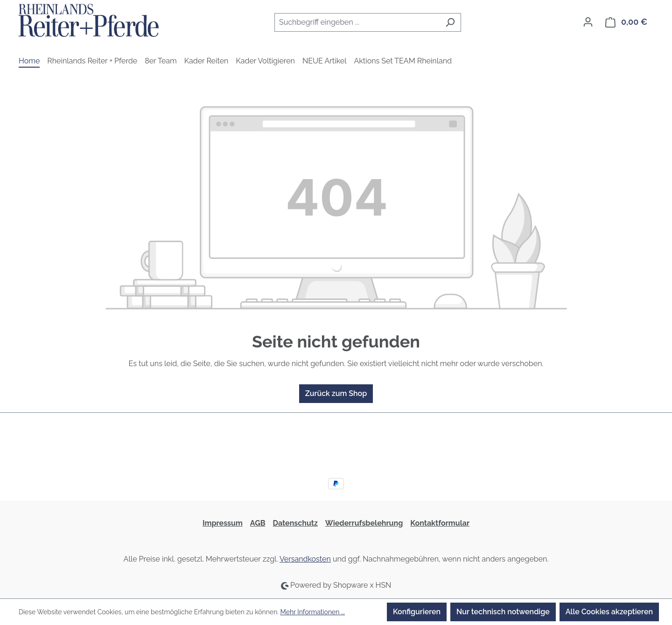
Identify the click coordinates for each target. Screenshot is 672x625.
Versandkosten (305, 559)
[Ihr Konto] (588, 22)
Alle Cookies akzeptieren (609, 612)
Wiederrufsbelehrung (364, 523)
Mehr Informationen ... (313, 612)
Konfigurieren (417, 612)
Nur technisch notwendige (503, 612)
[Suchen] (450, 22)
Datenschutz (295, 523)
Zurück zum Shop (336, 393)
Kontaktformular (440, 523)
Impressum (223, 523)
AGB (258, 523)
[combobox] (357, 22)
